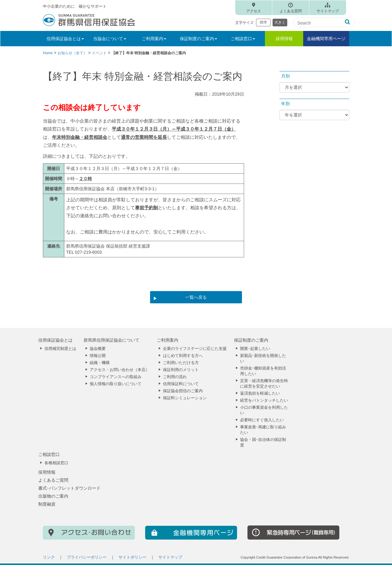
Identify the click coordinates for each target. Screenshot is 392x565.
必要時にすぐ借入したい (262, 420)
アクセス (254, 11)
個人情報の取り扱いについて (116, 384)
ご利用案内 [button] (154, 39)
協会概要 (98, 349)
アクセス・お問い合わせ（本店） (120, 370)
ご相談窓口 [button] (243, 39)
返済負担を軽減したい (260, 393)
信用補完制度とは (60, 349)
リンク (49, 557)
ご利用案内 (168, 340)
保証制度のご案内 (251, 340)
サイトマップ (328, 11)
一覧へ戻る (196, 297)
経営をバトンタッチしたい (264, 400)
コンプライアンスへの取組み (116, 377)
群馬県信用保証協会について (111, 340)
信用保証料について (181, 384)
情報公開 (98, 356)
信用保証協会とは (55, 340)
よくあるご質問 (53, 480)
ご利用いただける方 (181, 363)
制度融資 (47, 504)
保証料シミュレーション (185, 398)
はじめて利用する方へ (183, 356)
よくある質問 (291, 11)
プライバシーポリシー (87, 557)
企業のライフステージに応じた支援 (195, 349)
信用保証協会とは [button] (65, 39)
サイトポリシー (132, 557)
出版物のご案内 (53, 496)
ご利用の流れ (175, 377)
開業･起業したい (255, 349)
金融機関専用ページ (326, 39)
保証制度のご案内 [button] (198, 39)
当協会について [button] (110, 39)
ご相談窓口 (49, 454)
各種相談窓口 (56, 463)
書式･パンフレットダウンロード (69, 488)
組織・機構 (100, 363)
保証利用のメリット (181, 370)
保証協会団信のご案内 (183, 391)
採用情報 (284, 39)
